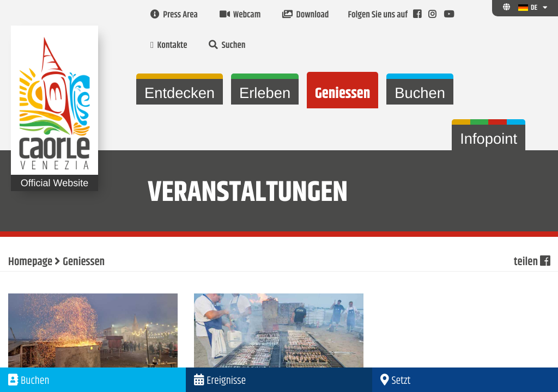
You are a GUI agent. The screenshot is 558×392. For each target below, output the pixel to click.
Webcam (240, 15)
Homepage (30, 262)
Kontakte (169, 46)
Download (305, 15)
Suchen (227, 46)
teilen (532, 262)
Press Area (174, 15)
